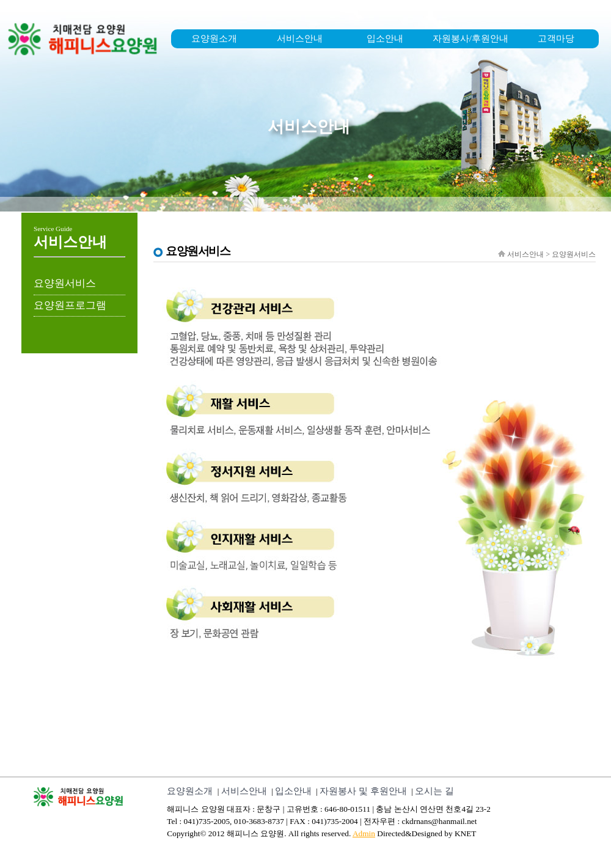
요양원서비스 (65, 283)
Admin (364, 833)
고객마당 (556, 38)
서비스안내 (300, 38)
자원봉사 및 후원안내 (363, 791)
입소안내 (385, 38)
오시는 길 (434, 791)
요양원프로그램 (70, 305)
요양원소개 (214, 38)
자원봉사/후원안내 (470, 38)
